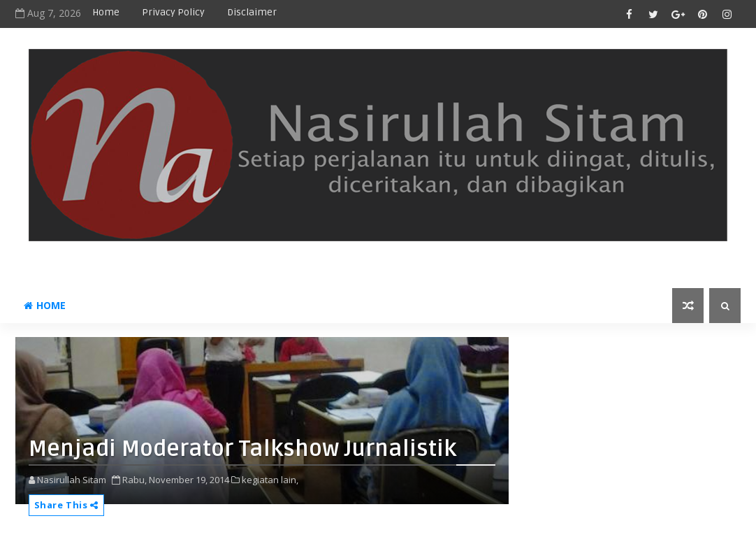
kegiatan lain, (270, 480)
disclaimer (252, 12)
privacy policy (173, 12)
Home (106, 12)
